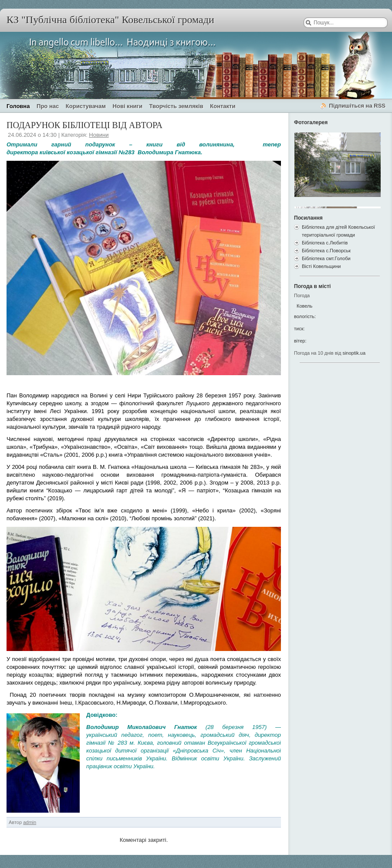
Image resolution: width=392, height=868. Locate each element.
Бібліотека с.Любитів (325, 243)
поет (155, 735)
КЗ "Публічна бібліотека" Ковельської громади (110, 20)
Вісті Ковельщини (321, 266)
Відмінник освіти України (207, 758)
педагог (132, 735)
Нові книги (128, 106)
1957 (259, 727)
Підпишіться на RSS (357, 106)
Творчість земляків (176, 106)
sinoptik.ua (354, 353)
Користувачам (86, 106)
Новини (99, 135)
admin (30, 822)
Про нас (48, 106)
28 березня (225, 727)
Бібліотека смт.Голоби (326, 258)
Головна (18, 106)
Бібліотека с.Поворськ (326, 251)
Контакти (223, 106)
